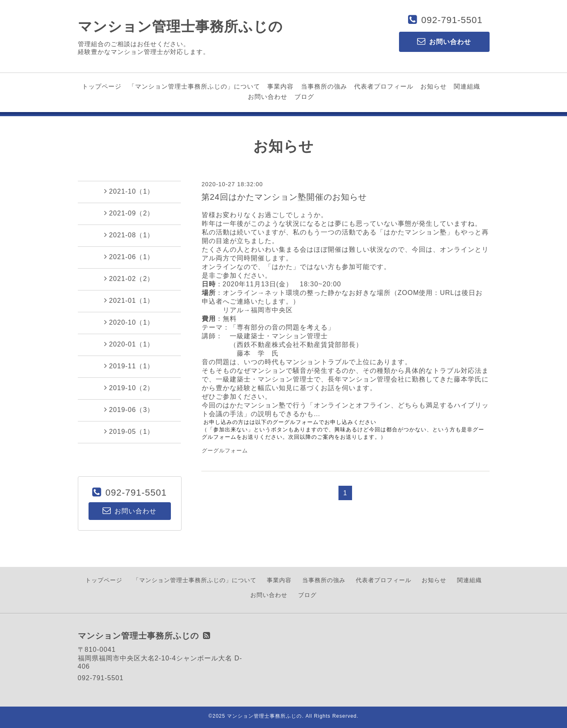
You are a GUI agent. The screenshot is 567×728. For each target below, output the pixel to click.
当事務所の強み (324, 86)
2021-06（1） (129, 257)
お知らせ (434, 86)
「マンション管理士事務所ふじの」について (194, 86)
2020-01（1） (129, 344)
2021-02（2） (129, 279)
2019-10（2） (129, 388)
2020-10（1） (129, 322)
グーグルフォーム (225, 451)
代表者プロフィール (384, 86)
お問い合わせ (268, 97)
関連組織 (467, 86)
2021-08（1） (129, 235)
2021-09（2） (129, 213)
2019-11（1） (129, 366)
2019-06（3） (129, 410)
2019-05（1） (129, 431)
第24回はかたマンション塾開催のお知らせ (284, 197)
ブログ (304, 97)
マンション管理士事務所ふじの (180, 26)
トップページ (102, 86)
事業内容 (280, 86)
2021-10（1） (129, 191)
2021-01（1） (129, 300)
